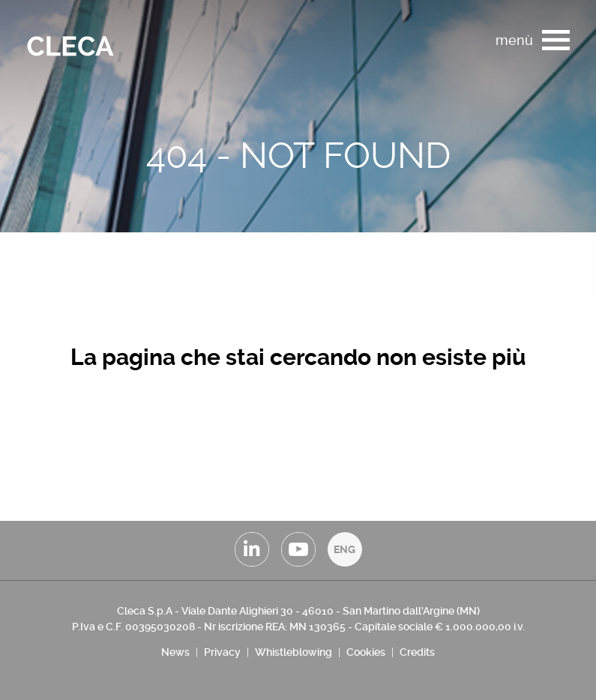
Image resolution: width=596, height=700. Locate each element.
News (175, 652)
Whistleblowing (294, 652)
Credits (417, 652)
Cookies (366, 652)
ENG (344, 549)
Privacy (222, 652)
